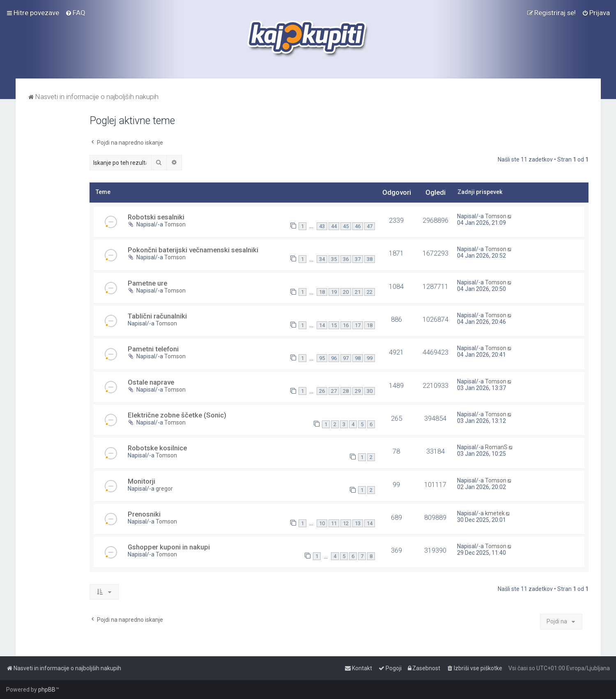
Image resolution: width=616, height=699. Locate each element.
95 (322, 358)
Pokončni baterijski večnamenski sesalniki (193, 250)
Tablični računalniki (157, 316)
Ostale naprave (151, 382)
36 (346, 259)
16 (346, 325)
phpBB (47, 690)
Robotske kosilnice (157, 448)
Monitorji (141, 481)
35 (334, 259)
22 (370, 292)
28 (346, 391)
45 (346, 226)
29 (358, 391)
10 (322, 523)
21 (358, 292)
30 (370, 391)
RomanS (496, 447)
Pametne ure (147, 283)
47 (370, 226)
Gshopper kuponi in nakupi (169, 547)
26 (322, 391)
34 (322, 259)
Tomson (175, 224)
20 (346, 292)
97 (346, 358)
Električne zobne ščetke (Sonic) (177, 415)
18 (322, 292)
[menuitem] (75, 13)
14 (322, 325)
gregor (164, 489)
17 (358, 325)
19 (334, 292)
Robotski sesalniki (156, 217)
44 (334, 226)
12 (346, 523)
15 (334, 325)
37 (358, 259)
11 (334, 523)
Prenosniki (144, 514)
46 (358, 226)
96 (334, 358)
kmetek (495, 513)
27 (334, 391)
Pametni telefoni (153, 349)
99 (370, 358)
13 (358, 523)
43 (322, 226)
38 (370, 259)
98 (358, 358)
